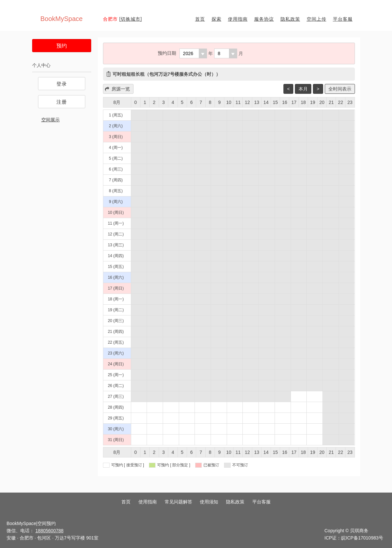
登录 (62, 84)
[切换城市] (131, 19)
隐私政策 (290, 19)
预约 (62, 46)
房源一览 (121, 89)
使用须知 (209, 502)
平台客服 (343, 19)
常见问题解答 (178, 502)
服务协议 (264, 19)
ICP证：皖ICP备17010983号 (354, 538)
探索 (217, 19)
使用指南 (238, 19)
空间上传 (317, 19)
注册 (62, 102)
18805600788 (50, 531)
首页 (200, 19)
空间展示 (51, 120)
